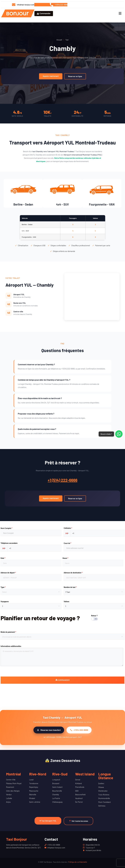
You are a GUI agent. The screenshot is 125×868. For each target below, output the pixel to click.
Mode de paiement (8, 632)
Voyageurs (5, 602)
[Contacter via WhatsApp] (119, 434)
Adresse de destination (73, 573)
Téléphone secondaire (9, 543)
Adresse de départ (8, 573)
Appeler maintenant (51, 76)
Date (3, 558)
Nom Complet (7, 528)
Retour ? (94, 616)
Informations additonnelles (11, 646)
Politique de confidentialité (78, 862)
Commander (44, 13)
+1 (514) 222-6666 (63, 480)
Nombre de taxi (70, 587)
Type (3, 587)
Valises (67, 602)
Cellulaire (68, 528)
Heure (65, 558)
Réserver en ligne (75, 76)
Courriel (68, 543)
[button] (120, 13)
